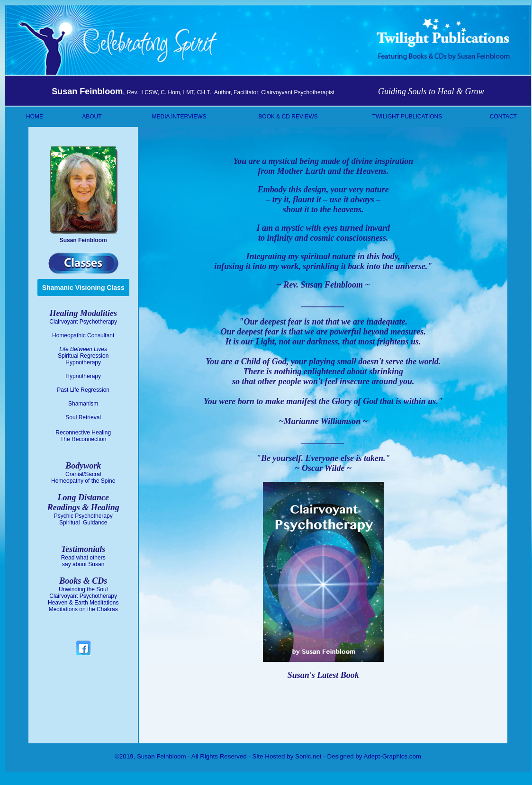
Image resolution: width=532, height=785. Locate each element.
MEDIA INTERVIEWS (179, 117)
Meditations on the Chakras (83, 609)
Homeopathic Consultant (83, 335)
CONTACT (503, 117)
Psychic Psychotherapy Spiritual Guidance (83, 519)
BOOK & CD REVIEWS (288, 117)
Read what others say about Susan (83, 561)
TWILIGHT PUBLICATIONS (407, 117)
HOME (35, 117)
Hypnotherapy (83, 376)
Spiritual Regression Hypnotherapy (83, 359)
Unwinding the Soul (83, 589)
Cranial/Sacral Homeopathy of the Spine (83, 478)
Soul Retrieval (83, 417)
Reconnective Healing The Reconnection (83, 436)
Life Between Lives (83, 349)
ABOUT (92, 117)
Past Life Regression (83, 390)
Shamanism (83, 404)
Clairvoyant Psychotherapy (83, 322)
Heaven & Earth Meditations (83, 603)
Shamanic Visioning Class (83, 288)
